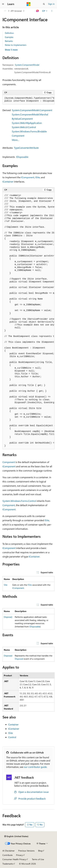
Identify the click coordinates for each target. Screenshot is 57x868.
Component (9, 462)
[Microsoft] (29, 4)
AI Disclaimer (9, 851)
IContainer (8, 181)
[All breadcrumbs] (5, 11)
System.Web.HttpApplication (27, 123)
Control (12, 737)
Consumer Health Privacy (14, 859)
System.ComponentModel (27, 65)
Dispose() (8, 617)
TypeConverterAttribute (26, 148)
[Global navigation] (3, 4)
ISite (38, 177)
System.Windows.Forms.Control (19, 501)
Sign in (51, 4)
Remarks (9, 41)
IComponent (28, 177)
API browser (16, 11)
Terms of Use (38, 859)
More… (16, 140)
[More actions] (52, 11)
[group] (28, 100)
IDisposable (22, 157)
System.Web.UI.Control (24, 127)
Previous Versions (26, 851)
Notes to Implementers (16, 45)
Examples (9, 37)
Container (13, 724)
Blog (40, 851)
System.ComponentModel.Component (32, 110)
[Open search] (44, 4)
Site (6, 585)
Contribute (7, 855)
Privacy (19, 855)
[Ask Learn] (38, 11)
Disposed (8, 656)
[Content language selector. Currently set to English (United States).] (16, 836)
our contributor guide (35, 767)
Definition (9, 33)
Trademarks (8, 864)
